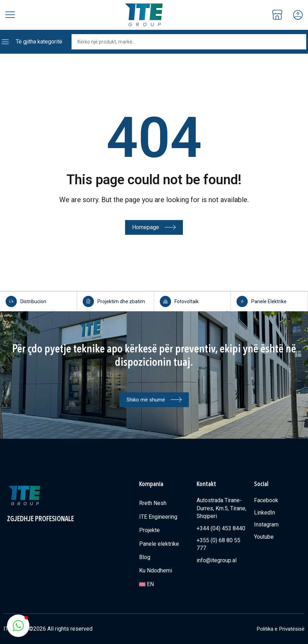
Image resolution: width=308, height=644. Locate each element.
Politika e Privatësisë (278, 628)
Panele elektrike (159, 543)
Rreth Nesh (153, 503)
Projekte (149, 530)
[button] (18, 626)
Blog (145, 557)
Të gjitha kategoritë (39, 42)
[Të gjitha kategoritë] (5, 42)
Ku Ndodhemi (156, 570)
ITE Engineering (158, 516)
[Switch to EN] (164, 584)
